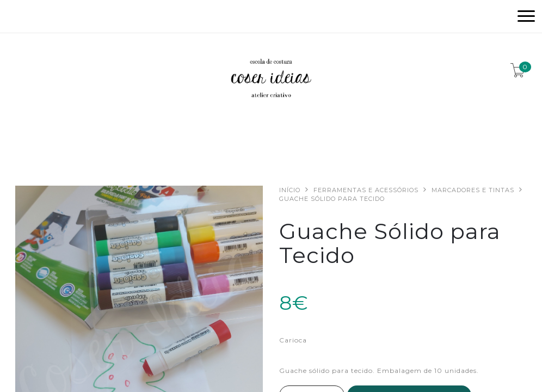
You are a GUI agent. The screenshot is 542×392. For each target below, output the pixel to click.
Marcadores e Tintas (473, 190)
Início (290, 190)
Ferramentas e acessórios (366, 190)
